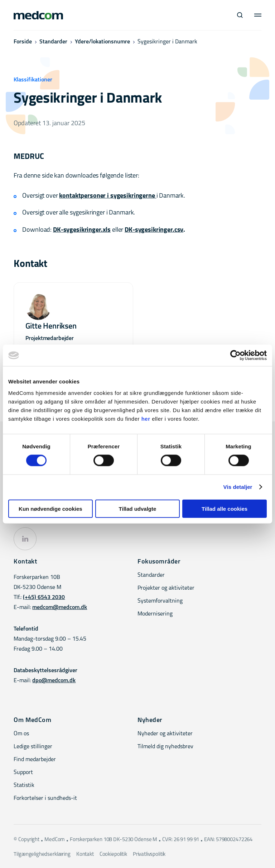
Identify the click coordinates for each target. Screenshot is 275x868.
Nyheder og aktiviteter (165, 734)
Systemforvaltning (160, 601)
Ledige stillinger (33, 747)
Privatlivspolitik (149, 855)
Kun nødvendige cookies (50, 508)
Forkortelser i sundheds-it (45, 798)
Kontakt (85, 855)
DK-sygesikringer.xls (82, 230)
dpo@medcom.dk (54, 681)
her (146, 418)
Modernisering (155, 614)
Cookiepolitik (113, 855)
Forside (23, 42)
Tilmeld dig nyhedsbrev (165, 747)
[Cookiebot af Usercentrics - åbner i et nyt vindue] (235, 355)
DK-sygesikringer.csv (154, 230)
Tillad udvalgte (138, 508)
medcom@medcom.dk (60, 608)
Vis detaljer (238, 487)
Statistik (24, 786)
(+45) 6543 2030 (44, 598)
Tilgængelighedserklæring (42, 855)
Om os (21, 734)
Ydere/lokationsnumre (102, 42)
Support (23, 773)
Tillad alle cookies (225, 508)
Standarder (53, 42)
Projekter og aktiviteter (166, 588)
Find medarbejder (35, 760)
